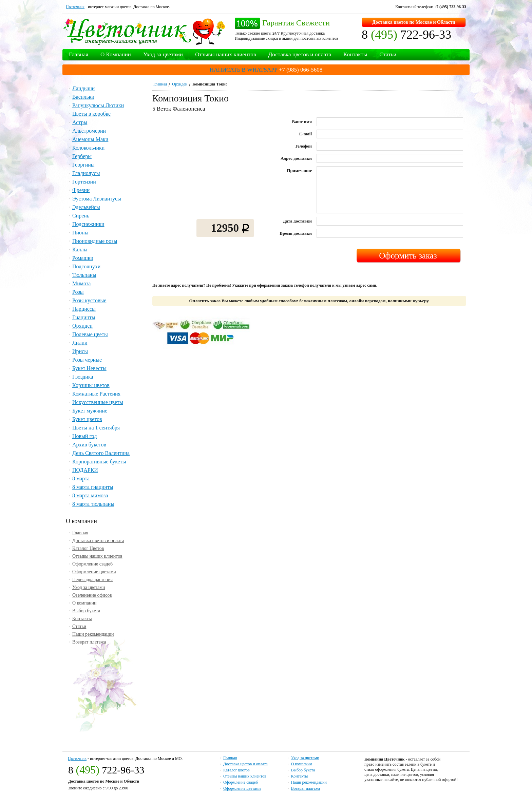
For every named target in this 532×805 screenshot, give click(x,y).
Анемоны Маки (90, 139)
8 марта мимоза (90, 495)
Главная (79, 54)
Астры (80, 122)
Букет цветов (87, 419)
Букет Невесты (89, 368)
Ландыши (83, 88)
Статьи (388, 54)
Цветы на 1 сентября (96, 428)
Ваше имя (302, 122)
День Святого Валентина (101, 453)
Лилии (80, 343)
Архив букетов (89, 445)
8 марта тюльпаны (93, 504)
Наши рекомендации (93, 634)
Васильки (83, 97)
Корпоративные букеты (99, 462)
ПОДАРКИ (85, 470)
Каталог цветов (236, 770)
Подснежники (88, 224)
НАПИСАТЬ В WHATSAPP (243, 70)
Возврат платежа (89, 642)
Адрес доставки (296, 158)
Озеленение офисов (92, 595)
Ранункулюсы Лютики (98, 105)
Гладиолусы (86, 173)
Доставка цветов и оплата (300, 54)
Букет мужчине (90, 411)
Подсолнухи (86, 266)
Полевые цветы (90, 334)
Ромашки (83, 258)
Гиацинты (84, 317)
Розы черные (87, 360)
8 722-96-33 (406, 35)
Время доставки (296, 233)
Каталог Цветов (88, 548)
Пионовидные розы (95, 241)
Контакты (355, 54)
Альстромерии (89, 131)
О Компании (116, 54)
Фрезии (81, 190)
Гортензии (84, 182)
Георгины (83, 165)
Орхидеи (180, 84)
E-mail (305, 134)
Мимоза (81, 283)
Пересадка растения (92, 580)
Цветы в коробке (91, 114)
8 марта (81, 478)
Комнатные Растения (96, 394)
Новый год (84, 436)
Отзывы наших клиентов (226, 54)
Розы (78, 292)
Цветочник (75, 7)
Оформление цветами (94, 572)
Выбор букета (86, 611)
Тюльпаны (84, 275)
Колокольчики (88, 148)
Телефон (303, 146)
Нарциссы (84, 309)
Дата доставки (297, 221)
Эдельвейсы (86, 207)
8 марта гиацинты (93, 487)
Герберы (82, 156)
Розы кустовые (89, 300)
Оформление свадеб (92, 564)
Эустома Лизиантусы (97, 199)
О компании (84, 603)
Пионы (80, 233)
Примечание (299, 170)
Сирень (81, 216)
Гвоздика (83, 377)
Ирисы (80, 351)
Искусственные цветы (98, 402)
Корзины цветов (91, 385)
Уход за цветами (163, 54)
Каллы (80, 250)
